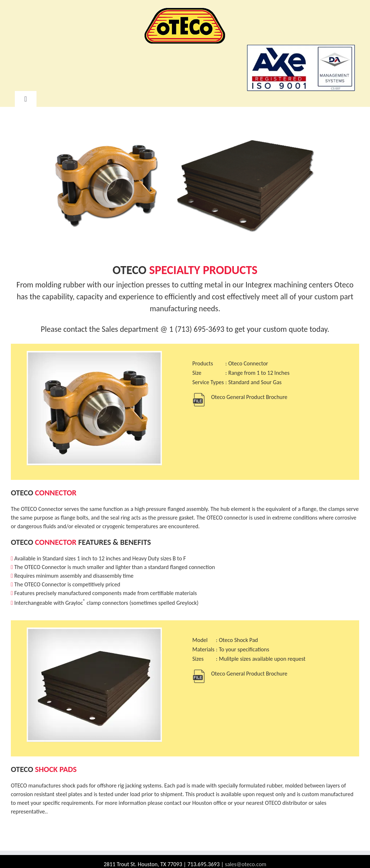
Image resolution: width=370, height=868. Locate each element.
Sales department (130, 329)
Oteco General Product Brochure (249, 397)
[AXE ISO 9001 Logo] (301, 47)
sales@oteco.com (246, 864)
